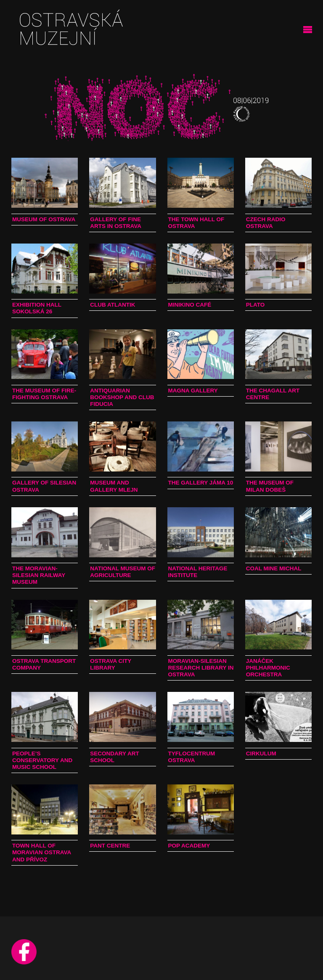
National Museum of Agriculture (123, 572)
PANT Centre (110, 846)
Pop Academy (189, 846)
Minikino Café (190, 305)
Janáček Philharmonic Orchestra (268, 668)
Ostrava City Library (111, 664)
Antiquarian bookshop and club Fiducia (122, 397)
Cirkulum (261, 754)
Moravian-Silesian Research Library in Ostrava (201, 668)
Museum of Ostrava (44, 219)
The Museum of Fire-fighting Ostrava (44, 394)
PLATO (255, 305)
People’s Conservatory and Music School (42, 760)
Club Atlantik (113, 305)
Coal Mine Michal (274, 568)
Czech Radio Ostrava (266, 223)
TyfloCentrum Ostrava (192, 757)
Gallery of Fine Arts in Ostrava (116, 223)
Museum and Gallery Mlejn (114, 486)
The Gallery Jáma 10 (201, 483)
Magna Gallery (193, 391)
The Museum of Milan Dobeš (270, 486)
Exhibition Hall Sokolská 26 (37, 308)
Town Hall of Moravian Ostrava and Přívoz (42, 852)
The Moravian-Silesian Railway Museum (39, 575)
